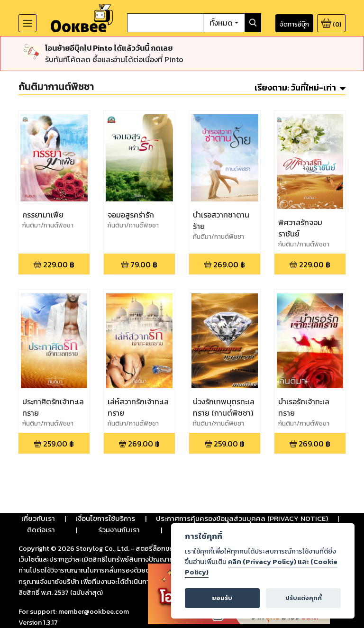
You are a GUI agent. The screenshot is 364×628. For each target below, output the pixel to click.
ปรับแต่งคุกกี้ (304, 598)
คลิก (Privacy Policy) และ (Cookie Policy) (261, 567)
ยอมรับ (222, 598)
